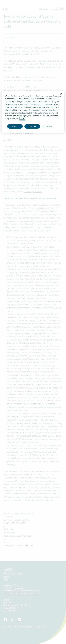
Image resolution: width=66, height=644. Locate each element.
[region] (33, 112)
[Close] (61, 94)
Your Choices (47, 126)
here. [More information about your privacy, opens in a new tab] (22, 119)
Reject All (32, 126)
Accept (15, 126)
